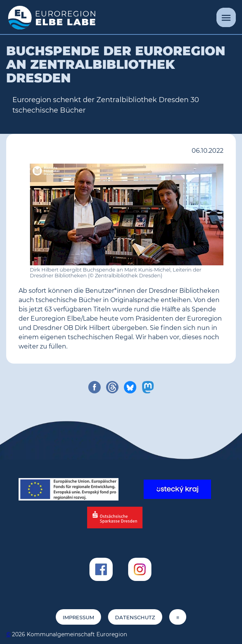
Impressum (78, 618)
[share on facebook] (94, 387)
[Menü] (226, 17)
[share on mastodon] (148, 387)
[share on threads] (112, 387)
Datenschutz (135, 618)
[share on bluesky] (130, 387)
